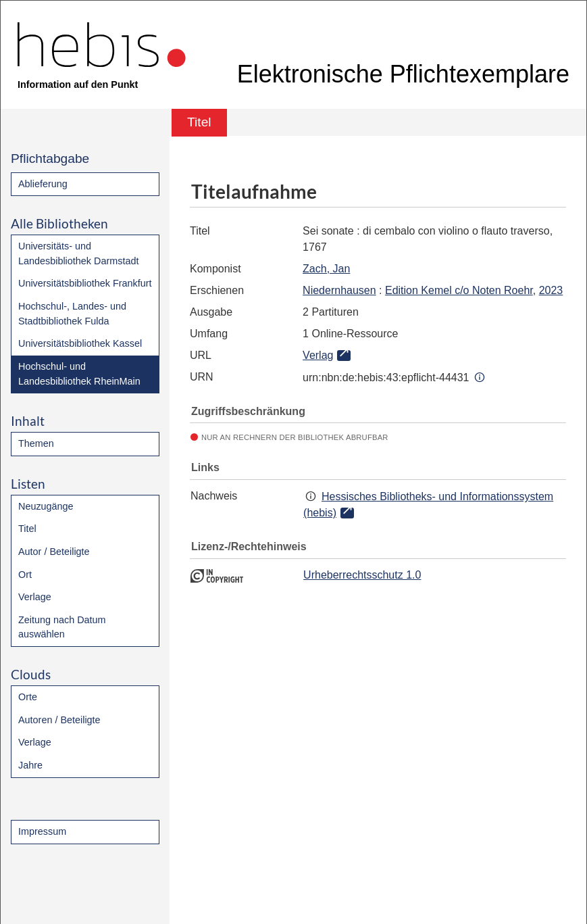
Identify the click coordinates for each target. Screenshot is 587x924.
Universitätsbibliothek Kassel (80, 343)
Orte (28, 697)
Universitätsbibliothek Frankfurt (85, 283)
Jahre (30, 765)
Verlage (35, 597)
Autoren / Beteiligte (59, 720)
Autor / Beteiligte (54, 552)
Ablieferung (43, 184)
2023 (551, 290)
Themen (36, 443)
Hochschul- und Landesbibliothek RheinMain (79, 374)
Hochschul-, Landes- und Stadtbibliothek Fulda (72, 314)
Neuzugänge (46, 506)
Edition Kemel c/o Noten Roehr (459, 290)
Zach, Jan (326, 269)
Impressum (42, 831)
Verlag (318, 355)
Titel (27, 529)
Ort (25, 575)
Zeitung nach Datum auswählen (62, 627)
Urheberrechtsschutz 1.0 (362, 575)
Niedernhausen (339, 290)
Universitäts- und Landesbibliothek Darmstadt (78, 253)
